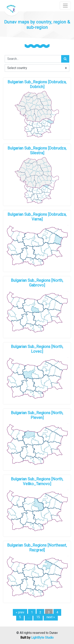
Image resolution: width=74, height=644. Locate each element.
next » (51, 617)
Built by (37, 638)
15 (38, 617)
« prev (20, 612)
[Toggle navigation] (65, 6)
